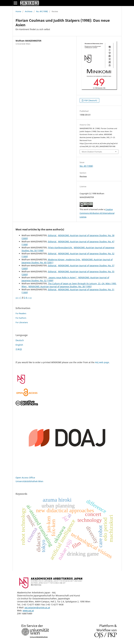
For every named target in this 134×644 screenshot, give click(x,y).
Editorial (52, 235)
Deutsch (20, 340)
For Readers (21, 313)
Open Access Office (25, 478)
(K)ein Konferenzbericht (60, 248)
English (19, 345)
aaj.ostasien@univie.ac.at (37, 608)
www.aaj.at (28, 611)
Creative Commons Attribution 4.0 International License (97, 213)
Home (18, 11)
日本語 (19, 349)
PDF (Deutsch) (91, 100)
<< (17, 298)
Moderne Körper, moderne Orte (64, 260)
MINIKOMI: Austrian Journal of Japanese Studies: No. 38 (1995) (60, 286)
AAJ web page (102, 362)
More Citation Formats (92, 152)
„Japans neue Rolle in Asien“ (63, 277)
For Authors (21, 318)
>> (31, 298)
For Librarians (22, 322)
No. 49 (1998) (42, 11)
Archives (29, 11)
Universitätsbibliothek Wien (29, 481)
